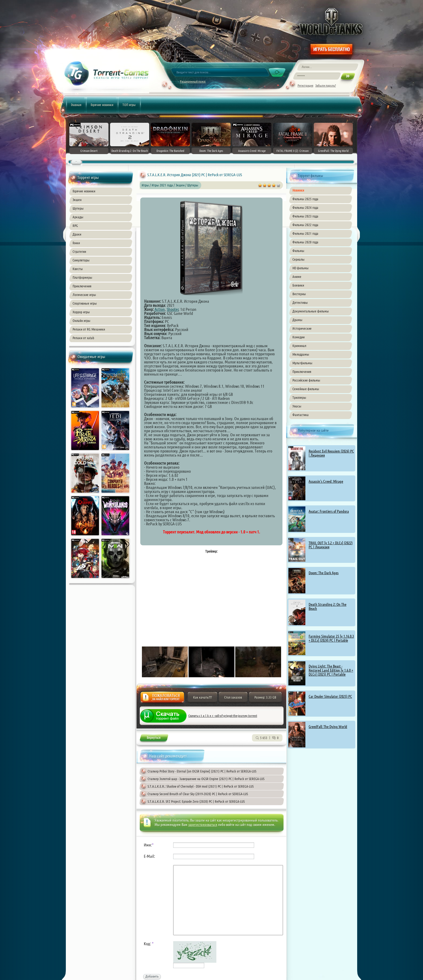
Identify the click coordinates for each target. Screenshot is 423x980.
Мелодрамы (301, 354)
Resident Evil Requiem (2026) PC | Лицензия (331, 453)
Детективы (300, 302)
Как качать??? (202, 697)
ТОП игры (129, 105)
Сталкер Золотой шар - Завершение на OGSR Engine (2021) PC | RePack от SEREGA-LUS (206, 779)
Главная (76, 105)
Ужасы (297, 406)
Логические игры (84, 295)
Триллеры (299, 397)
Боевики (298, 285)
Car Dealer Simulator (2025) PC (330, 696)
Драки (77, 234)
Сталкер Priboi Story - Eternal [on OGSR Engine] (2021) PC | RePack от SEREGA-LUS (202, 771)
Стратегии (79, 251)
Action (160, 309)
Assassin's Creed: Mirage (326, 481)
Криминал (299, 346)
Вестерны (299, 294)
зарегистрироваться (203, 825)
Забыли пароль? (326, 85)
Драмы (297, 320)
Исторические (302, 328)
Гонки (76, 243)
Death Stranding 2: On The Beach (328, 606)
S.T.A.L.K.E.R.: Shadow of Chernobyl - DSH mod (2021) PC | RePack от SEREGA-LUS (201, 786)
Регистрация (305, 85)
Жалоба (162, 699)
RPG (75, 226)
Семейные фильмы (306, 389)
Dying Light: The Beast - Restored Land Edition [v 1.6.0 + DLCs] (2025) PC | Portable (331, 670)
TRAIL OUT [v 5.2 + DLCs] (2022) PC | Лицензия (331, 545)
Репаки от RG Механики (89, 329)
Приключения (82, 286)
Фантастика (301, 415)
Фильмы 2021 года (305, 233)
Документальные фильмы (311, 311)
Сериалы (299, 259)
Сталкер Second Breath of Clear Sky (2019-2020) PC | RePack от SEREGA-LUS (198, 794)
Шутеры (78, 208)
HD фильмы (301, 268)
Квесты (78, 269)
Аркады (78, 217)
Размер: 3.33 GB (265, 697)
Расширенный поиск (193, 81)
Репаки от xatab (83, 338)
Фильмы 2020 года (305, 242)
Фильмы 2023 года (305, 216)
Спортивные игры (85, 303)
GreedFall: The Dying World (328, 727)
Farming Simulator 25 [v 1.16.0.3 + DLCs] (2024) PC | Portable (331, 638)
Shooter (173, 309)
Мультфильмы (302, 363)
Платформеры (82, 277)
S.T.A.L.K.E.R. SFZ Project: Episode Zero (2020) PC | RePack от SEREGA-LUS (196, 801)
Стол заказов (233, 697)
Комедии (299, 337)
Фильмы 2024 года (305, 207)
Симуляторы (81, 260)
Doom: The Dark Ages (324, 573)
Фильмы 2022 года (305, 225)
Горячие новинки (102, 105)
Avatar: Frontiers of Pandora (329, 511)
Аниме (297, 277)
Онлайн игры (81, 321)
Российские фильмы (306, 380)
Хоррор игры (81, 312)
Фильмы (298, 251)
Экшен (77, 200)
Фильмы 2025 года (305, 199)
